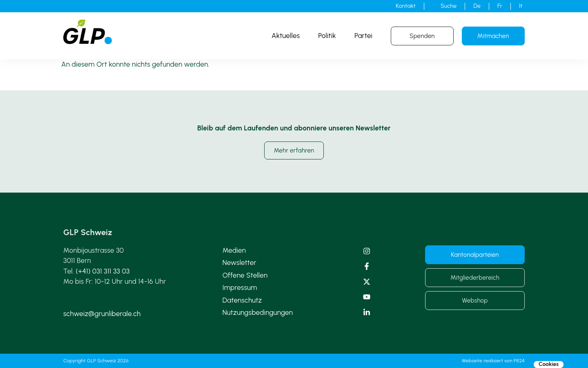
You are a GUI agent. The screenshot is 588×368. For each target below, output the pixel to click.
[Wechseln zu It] (521, 6)
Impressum (240, 287)
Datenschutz (242, 300)
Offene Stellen (245, 275)
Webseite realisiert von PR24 (493, 361)
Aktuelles (286, 36)
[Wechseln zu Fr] (500, 6)
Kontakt (406, 6)
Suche (449, 6)
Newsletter (239, 263)
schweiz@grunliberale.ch (102, 314)
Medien (234, 250)
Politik (327, 36)
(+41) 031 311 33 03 (103, 271)
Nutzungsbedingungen (258, 312)
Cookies (549, 364)
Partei (363, 36)
